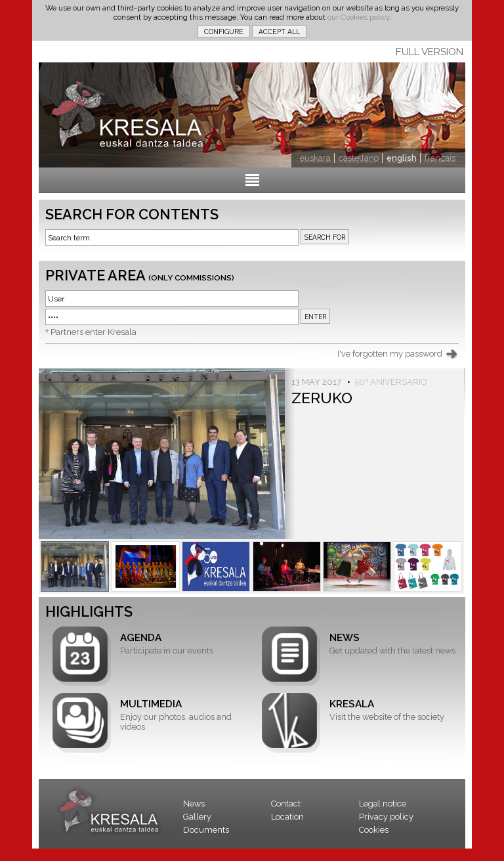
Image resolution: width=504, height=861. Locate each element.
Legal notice (383, 804)
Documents (206, 830)
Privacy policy (386, 817)
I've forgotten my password (390, 354)
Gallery (197, 817)
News (194, 804)
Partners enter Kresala (94, 332)
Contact (286, 804)
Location (287, 817)
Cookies (374, 830)
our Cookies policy (358, 17)
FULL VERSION (430, 52)
